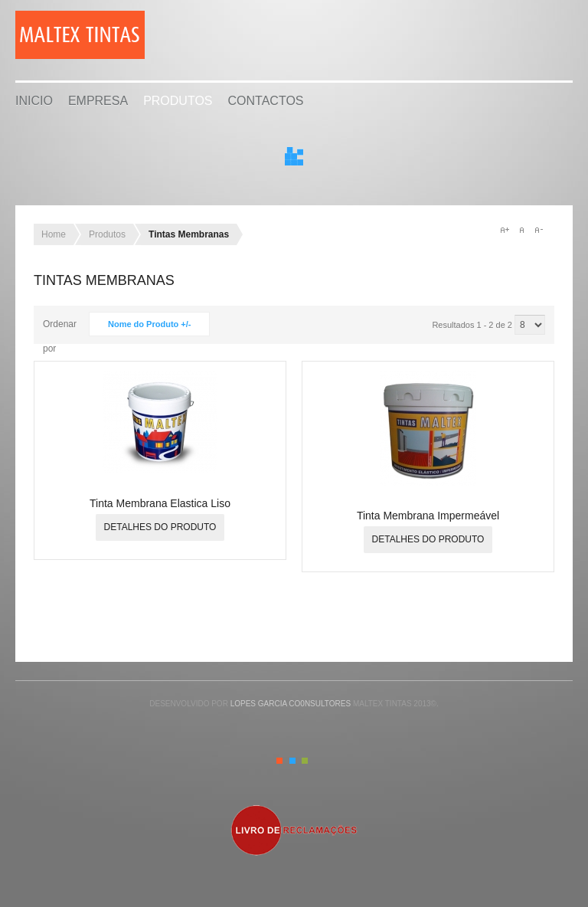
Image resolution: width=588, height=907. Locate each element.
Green (305, 761)
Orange (279, 761)
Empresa (98, 101)
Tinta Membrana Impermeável (428, 516)
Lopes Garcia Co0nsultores (291, 704)
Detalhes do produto (160, 527)
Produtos (178, 101)
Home (54, 234)
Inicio (34, 101)
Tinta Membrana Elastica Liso (160, 503)
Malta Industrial (88, 34)
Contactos (266, 101)
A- (538, 230)
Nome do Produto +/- (149, 324)
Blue (292, 761)
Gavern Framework (294, 886)
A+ (505, 230)
